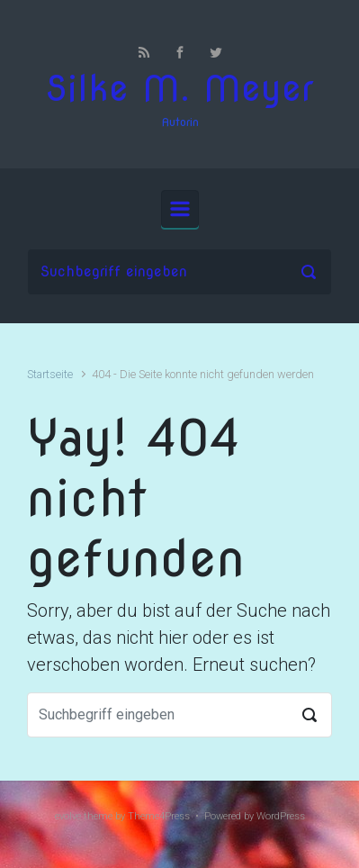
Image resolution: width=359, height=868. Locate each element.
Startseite (50, 374)
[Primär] (180, 209)
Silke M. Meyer (179, 89)
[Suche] (179, 272)
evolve (68, 816)
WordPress (281, 816)
